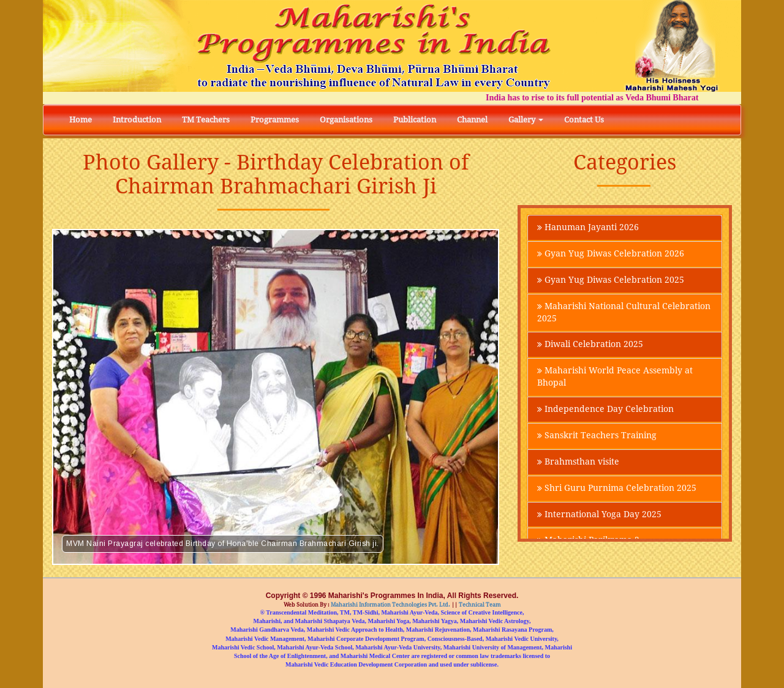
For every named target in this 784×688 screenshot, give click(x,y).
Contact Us (584, 120)
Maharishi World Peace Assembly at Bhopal (615, 378)
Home (81, 120)
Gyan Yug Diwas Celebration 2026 (611, 254)
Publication (415, 120)
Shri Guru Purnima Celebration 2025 (617, 489)
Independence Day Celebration (605, 410)
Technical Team (479, 605)
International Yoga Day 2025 (599, 515)
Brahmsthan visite (578, 463)
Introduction (137, 120)
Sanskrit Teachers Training (597, 436)
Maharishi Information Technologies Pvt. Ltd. (390, 605)
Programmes (275, 120)
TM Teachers (206, 120)
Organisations (346, 120)
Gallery (526, 120)
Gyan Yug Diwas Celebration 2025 (611, 280)
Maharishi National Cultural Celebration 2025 (624, 313)
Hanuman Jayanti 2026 (588, 228)
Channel (472, 120)
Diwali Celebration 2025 (590, 345)
